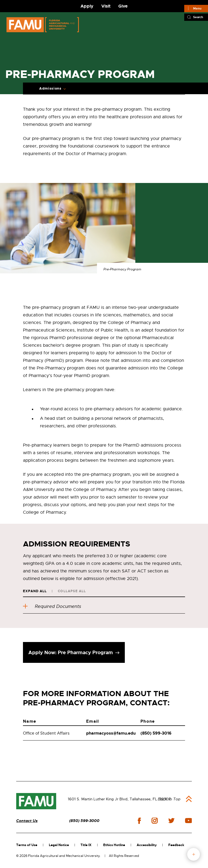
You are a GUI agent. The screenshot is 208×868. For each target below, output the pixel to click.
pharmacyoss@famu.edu (111, 733)
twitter (171, 821)
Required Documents (52, 606)
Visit (106, 6)
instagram (155, 821)
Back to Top (169, 799)
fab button (194, 854)
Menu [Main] (197, 8)
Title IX (86, 845)
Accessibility (147, 845)
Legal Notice (59, 845)
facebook (139, 821)
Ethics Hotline (114, 845)
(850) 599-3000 (84, 821)
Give (123, 6)
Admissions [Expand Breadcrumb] (50, 89)
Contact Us (27, 821)
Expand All (35, 591)
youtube (188, 821)
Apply (87, 6)
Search (198, 17)
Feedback (176, 845)
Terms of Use (27, 845)
